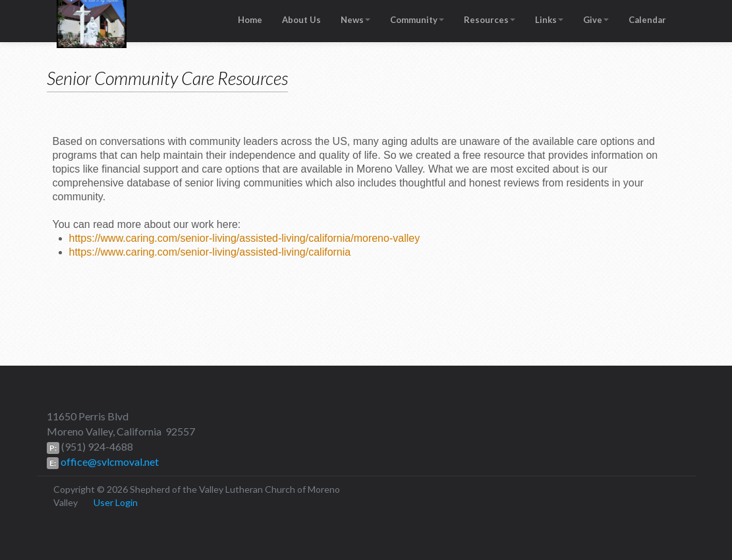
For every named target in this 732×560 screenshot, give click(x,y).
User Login (116, 502)
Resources (490, 20)
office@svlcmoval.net (109, 462)
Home (250, 20)
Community (417, 20)
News (355, 20)
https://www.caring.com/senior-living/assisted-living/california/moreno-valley (245, 238)
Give (596, 20)
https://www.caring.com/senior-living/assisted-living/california (210, 252)
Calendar (647, 20)
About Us (301, 20)
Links (549, 20)
